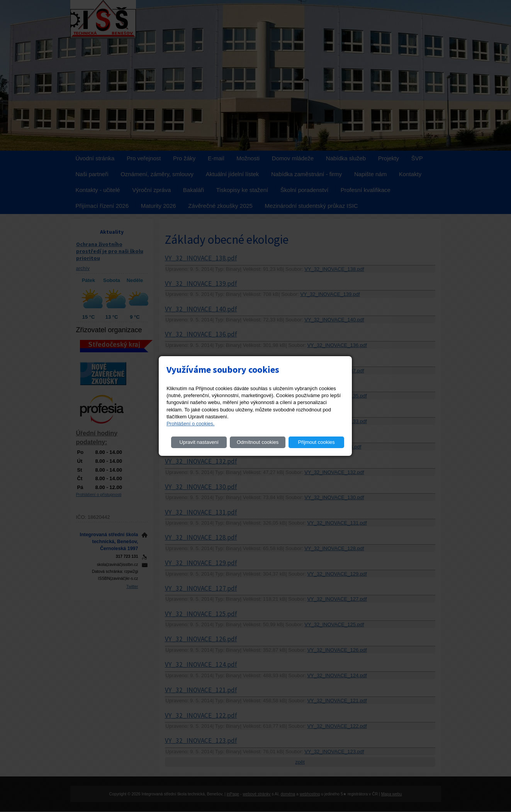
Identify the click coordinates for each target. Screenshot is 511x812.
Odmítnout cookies (258, 442)
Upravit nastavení (199, 442)
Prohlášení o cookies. (190, 424)
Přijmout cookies (316, 442)
